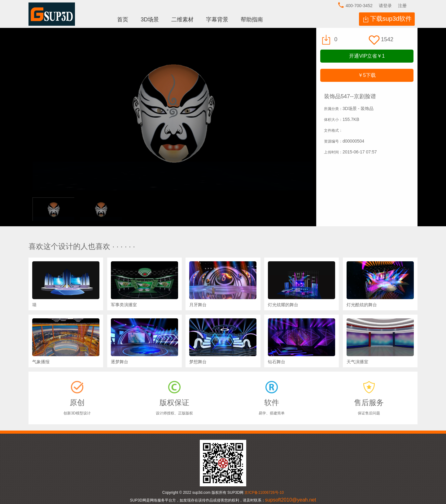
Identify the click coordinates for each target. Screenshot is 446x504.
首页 (123, 20)
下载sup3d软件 (391, 19)
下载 (367, 75)
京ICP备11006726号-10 (264, 493)
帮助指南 (252, 20)
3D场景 (150, 20)
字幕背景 (217, 20)
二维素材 (182, 20)
